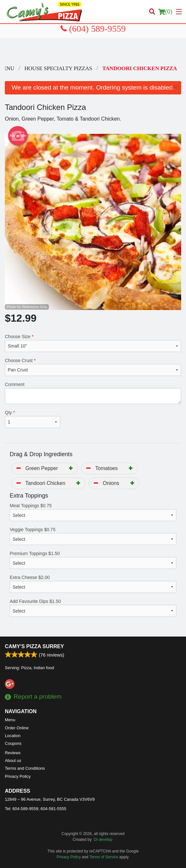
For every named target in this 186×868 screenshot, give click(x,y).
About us (13, 761)
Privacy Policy (18, 776)
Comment (93, 393)
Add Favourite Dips (93, 608)
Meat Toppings (93, 512)
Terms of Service (104, 857)
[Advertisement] (93, 51)
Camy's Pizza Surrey (34, 646)
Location (13, 736)
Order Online (17, 728)
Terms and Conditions (25, 768)
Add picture (18, 136)
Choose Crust (93, 367)
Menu (10, 720)
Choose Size (93, 343)
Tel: (36, 809)
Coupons (13, 743)
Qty (33, 419)
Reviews (13, 753)
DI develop (103, 840)
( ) (165, 12)
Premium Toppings (93, 560)
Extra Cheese (93, 584)
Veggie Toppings (93, 536)
